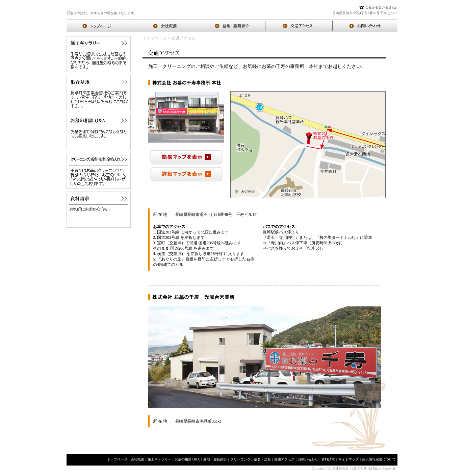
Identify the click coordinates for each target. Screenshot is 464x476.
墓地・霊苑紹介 (215, 459)
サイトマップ (349, 459)
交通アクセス (284, 459)
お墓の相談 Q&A (187, 459)
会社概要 (137, 459)
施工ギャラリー (159, 459)
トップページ (155, 38)
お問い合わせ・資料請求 (316, 459)
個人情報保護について (379, 459)
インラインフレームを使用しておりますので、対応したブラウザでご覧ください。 (308, 145)
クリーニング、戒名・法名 (251, 459)
